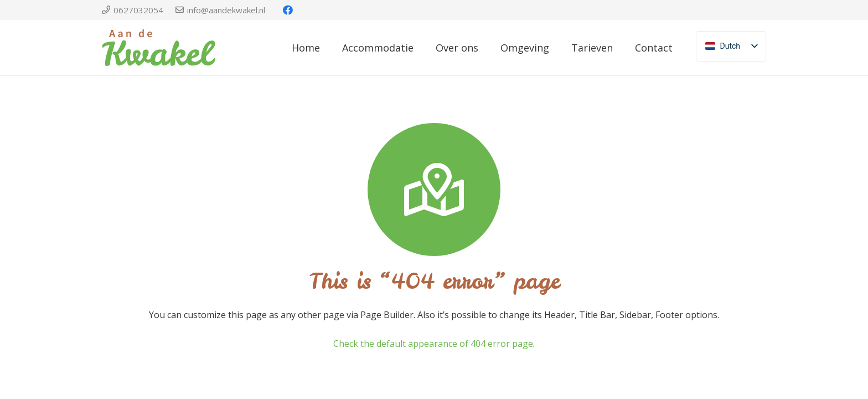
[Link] (159, 48)
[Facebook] (288, 10)
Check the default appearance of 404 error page (433, 344)
